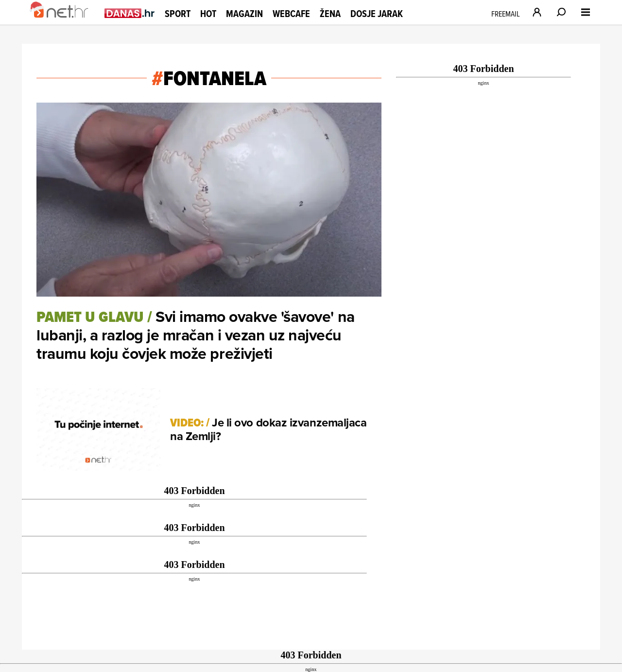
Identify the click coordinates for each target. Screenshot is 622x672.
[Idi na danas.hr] (130, 13)
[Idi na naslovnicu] (64, 22)
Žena (330, 14)
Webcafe (291, 14)
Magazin (244, 14)
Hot (208, 14)
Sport (178, 14)
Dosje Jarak (377, 14)
